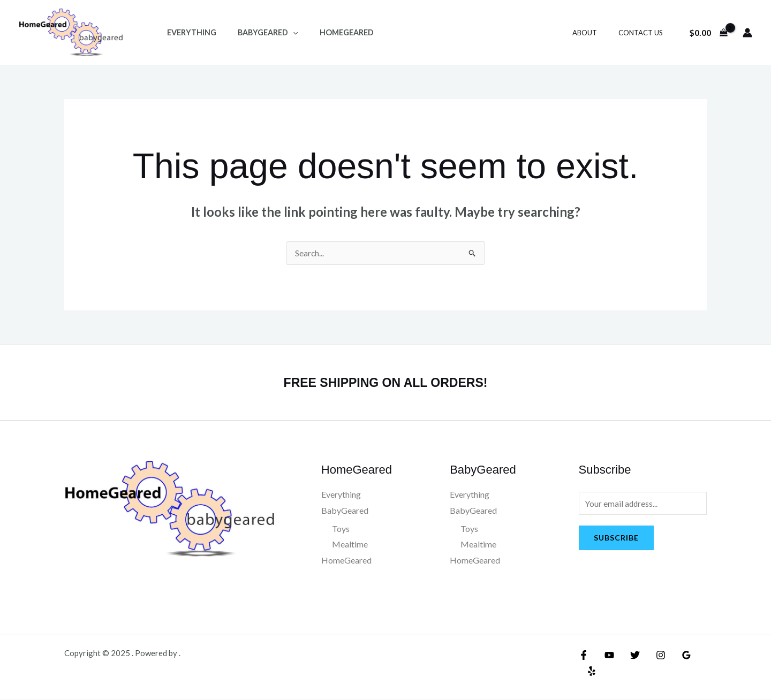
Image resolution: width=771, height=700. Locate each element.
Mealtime (350, 545)
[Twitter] (630, 656)
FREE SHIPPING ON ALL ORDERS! (386, 383)
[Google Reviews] (676, 656)
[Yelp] (699, 656)
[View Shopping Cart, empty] (708, 33)
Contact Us (644, 33)
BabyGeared (259, 32)
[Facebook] (584, 656)
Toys (341, 529)
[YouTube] (607, 656)
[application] (284, 32)
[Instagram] (653, 656)
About (596, 33)
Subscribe (616, 539)
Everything (188, 32)
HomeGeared (332, 32)
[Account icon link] (747, 33)
